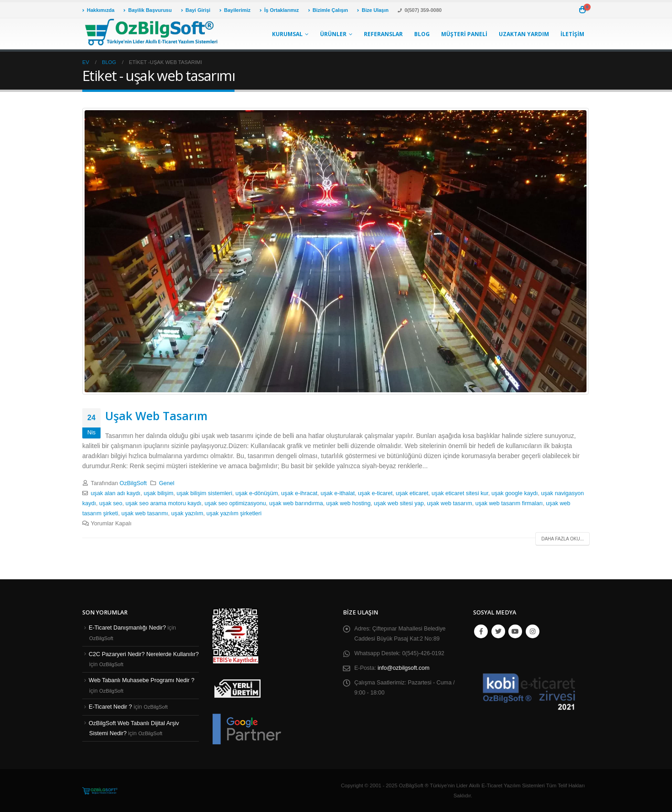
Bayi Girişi (196, 10)
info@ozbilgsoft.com (404, 668)
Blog (422, 34)
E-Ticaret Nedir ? (110, 707)
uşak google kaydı (515, 493)
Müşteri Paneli (464, 34)
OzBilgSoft (133, 483)
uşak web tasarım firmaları (509, 503)
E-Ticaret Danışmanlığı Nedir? (127, 628)
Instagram (533, 631)
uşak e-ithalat (338, 493)
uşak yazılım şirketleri (234, 513)
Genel (167, 483)
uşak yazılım (187, 513)
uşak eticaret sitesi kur (460, 493)
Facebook (481, 631)
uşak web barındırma (296, 503)
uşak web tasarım (450, 503)
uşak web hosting (348, 503)
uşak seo (111, 503)
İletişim (572, 34)
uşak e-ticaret (375, 493)
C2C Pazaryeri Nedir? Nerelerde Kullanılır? (144, 654)
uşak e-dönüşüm (257, 493)
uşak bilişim (158, 493)
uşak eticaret (412, 493)
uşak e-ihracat (299, 493)
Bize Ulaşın (373, 10)
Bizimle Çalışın (328, 10)
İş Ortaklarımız (279, 10)
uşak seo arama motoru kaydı (164, 503)
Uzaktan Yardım (524, 34)
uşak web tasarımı (144, 513)
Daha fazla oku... (563, 539)
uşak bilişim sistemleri (204, 493)
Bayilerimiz (235, 10)
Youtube (515, 631)
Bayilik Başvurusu (147, 10)
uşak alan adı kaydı (116, 493)
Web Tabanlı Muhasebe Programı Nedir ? (141, 680)
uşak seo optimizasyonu (235, 503)
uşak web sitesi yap (399, 503)
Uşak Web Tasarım (156, 416)
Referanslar (383, 34)
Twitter (498, 631)
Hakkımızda (98, 10)
